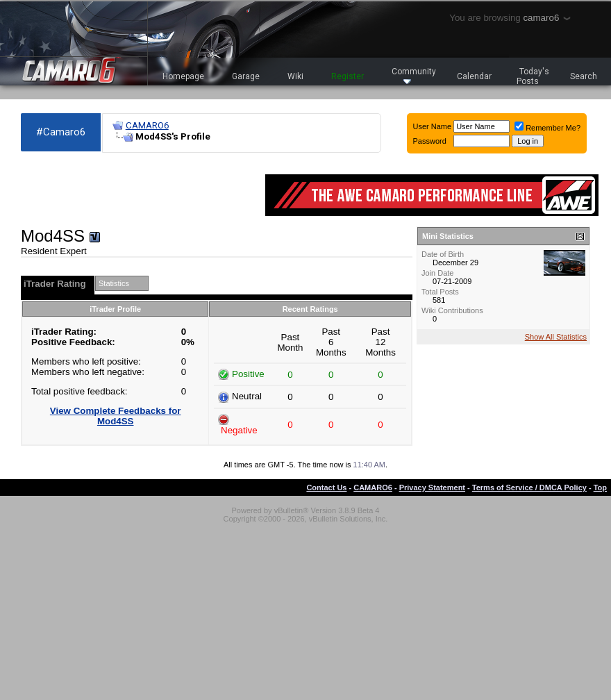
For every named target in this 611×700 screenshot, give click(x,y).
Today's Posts (533, 76)
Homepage (183, 76)
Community (414, 75)
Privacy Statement (432, 487)
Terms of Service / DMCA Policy (529, 487)
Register (348, 76)
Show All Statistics (556, 337)
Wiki (295, 76)
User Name (433, 126)
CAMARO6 (147, 125)
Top (600, 487)
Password (430, 141)
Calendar (474, 76)
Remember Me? (547, 128)
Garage (246, 76)
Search (584, 76)
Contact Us (326, 487)
